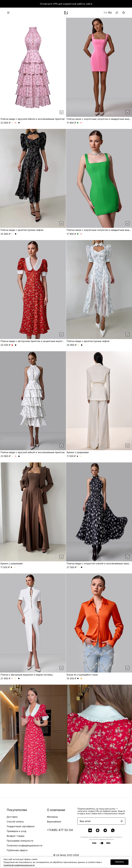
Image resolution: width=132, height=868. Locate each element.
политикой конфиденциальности (19, 865)
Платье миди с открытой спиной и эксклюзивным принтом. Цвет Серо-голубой (85, 567)
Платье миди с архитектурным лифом (22, 230)
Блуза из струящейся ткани (82, 675)
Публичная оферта (17, 850)
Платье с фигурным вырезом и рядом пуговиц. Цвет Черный (19, 679)
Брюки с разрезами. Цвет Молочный (81, 456)
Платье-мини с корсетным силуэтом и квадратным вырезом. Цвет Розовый (81, 123)
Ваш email (85, 821)
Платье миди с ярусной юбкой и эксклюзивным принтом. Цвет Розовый (16, 123)
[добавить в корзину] (61, 112)
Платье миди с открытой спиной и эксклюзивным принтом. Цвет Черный (82, 567)
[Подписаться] (121, 821)
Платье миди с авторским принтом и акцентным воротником (35, 341)
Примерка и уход (17, 831)
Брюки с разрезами (78, 452)
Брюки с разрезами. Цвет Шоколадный (78, 456)
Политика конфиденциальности (25, 845)
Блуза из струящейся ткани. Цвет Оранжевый (81, 679)
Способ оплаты (15, 822)
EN (105, 13)
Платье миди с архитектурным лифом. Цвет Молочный (12, 234)
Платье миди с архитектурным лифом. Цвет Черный (16, 234)
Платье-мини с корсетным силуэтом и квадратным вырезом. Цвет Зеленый (78, 123)
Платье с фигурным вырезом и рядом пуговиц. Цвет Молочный (16, 679)
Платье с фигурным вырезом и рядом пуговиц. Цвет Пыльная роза (12, 679)
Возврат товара (16, 836)
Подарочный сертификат (21, 826)
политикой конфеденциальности (101, 839)
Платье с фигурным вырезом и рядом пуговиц (27, 675)
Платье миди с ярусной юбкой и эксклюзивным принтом (33, 119)
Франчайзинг (54, 822)
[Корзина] (124, 13)
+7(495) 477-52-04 (60, 830)
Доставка (12, 817)
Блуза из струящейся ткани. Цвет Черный (78, 679)
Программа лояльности (20, 841)
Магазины (52, 817)
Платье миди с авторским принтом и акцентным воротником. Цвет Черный (16, 345)
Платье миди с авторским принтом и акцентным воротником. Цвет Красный (12, 345)
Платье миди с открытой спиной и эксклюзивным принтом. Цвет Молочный (78, 567)
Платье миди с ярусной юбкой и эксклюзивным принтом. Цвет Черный (19, 123)
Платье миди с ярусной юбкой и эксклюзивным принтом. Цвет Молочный (12, 123)
